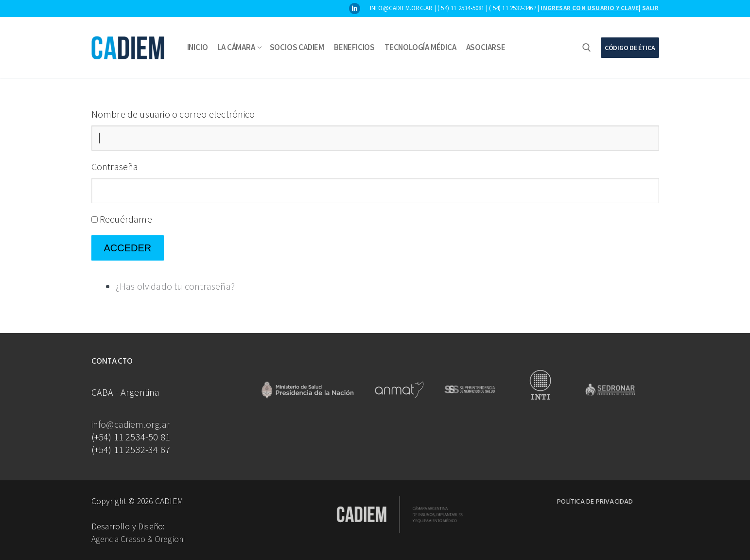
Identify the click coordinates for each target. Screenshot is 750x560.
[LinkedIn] (355, 9)
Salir (651, 8)
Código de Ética (630, 48)
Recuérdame (126, 219)
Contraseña (115, 166)
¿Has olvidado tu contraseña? (175, 286)
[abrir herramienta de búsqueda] (587, 48)
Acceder (128, 248)
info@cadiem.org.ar (131, 424)
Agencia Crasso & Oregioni (138, 539)
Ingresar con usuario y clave (590, 8)
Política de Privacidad (595, 502)
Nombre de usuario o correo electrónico (173, 114)
